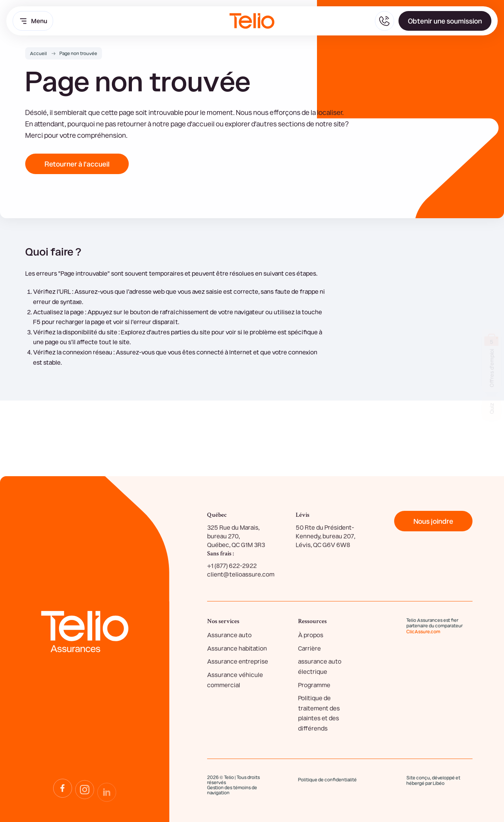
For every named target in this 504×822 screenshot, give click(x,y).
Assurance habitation (237, 648)
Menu (33, 21)
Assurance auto (229, 635)
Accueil (38, 53)
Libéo (439, 783)
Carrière (309, 648)
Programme (314, 685)
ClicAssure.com (423, 631)
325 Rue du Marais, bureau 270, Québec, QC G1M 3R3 (236, 536)
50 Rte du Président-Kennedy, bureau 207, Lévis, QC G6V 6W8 (325, 536)
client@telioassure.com (241, 574)
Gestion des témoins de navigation (232, 790)
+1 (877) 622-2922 (232, 565)
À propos (311, 635)
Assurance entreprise (238, 661)
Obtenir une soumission (445, 21)
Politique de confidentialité (327, 779)
